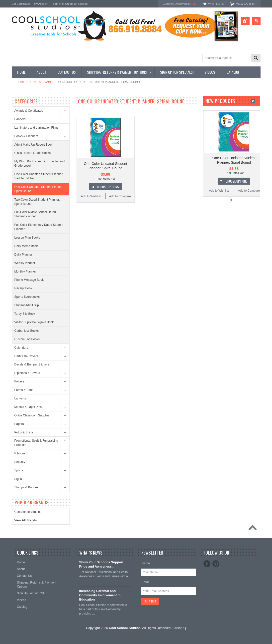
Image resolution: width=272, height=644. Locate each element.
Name (146, 563)
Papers (19, 424)
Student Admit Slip (27, 305)
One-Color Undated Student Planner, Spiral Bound (39, 189)
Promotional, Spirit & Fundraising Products (36, 443)
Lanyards (21, 398)
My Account (41, 4)
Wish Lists (216, 4)
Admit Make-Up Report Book (34, 145)
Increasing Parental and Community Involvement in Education (100, 595)
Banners (20, 119)
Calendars (21, 348)
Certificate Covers (26, 356)
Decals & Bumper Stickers (32, 364)
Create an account (76, 4)
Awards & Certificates (29, 111)
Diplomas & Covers (27, 373)
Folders (19, 381)
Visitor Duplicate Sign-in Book (34, 322)
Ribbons (20, 453)
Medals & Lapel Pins (28, 407)
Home (21, 82)
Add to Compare (120, 196)
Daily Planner (23, 255)
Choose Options (108, 187)
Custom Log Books (27, 339)
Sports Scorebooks (27, 297)
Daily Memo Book (26, 246)
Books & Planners (43, 82)
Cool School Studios (28, 512)
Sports (19, 470)
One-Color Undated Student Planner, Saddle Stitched (39, 176)
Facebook (207, 564)
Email (145, 582)
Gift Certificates (21, 4)
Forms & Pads (24, 390)
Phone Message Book (29, 280)
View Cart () (246, 4)
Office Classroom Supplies (32, 415)
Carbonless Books (27, 331)
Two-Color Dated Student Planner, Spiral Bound (37, 202)
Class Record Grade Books (33, 153)
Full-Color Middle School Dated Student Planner (35, 214)
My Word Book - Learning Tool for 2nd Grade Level (40, 163)
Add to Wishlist (91, 196)
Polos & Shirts (24, 432)
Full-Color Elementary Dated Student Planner (39, 227)
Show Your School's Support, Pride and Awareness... (102, 564)
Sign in (57, 4)
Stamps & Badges (26, 487)
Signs (18, 479)
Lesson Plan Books (27, 238)
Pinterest (216, 564)
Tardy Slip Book (25, 314)
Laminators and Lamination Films (37, 128)
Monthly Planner (25, 272)
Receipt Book (23, 288)
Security (20, 462)
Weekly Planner (25, 263)
